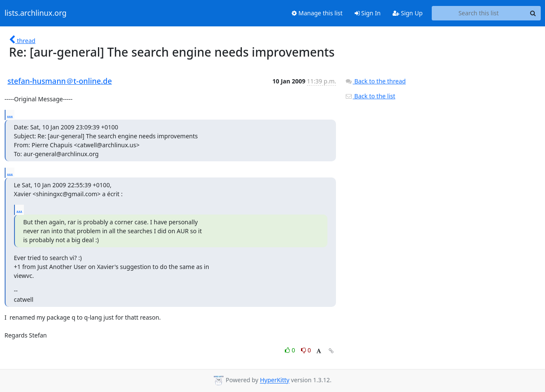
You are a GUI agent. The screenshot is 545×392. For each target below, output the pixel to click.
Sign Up (408, 13)
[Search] (533, 13)
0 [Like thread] (291, 350)
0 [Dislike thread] (306, 350)
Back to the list (370, 96)
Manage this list (317, 13)
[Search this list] (479, 13)
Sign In (368, 13)
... (10, 114)
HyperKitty (274, 380)
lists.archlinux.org (36, 13)
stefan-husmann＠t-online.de (60, 81)
